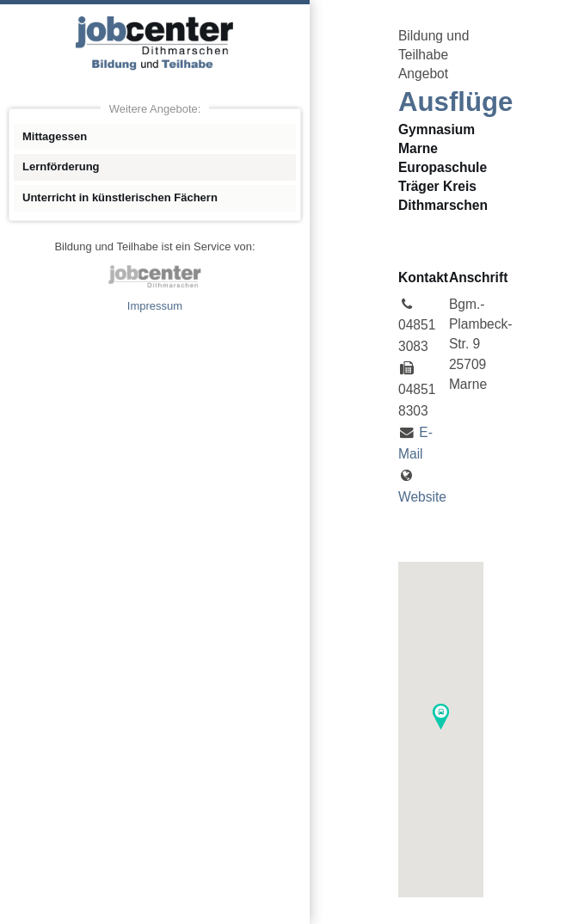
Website (422, 497)
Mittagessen (55, 136)
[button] (441, 717)
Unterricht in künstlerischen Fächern (120, 197)
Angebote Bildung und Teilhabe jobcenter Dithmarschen (155, 43)
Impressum (155, 306)
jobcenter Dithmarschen (155, 276)
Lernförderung (61, 166)
